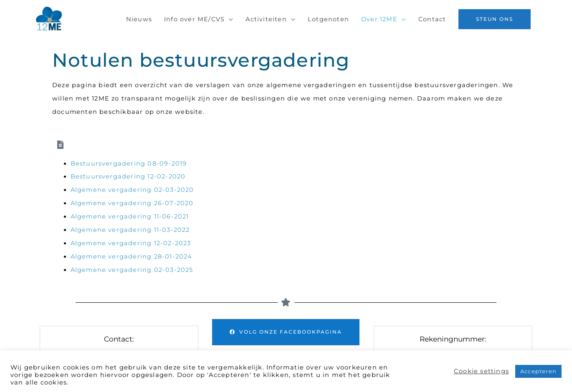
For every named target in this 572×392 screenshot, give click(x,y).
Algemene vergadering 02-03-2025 (132, 270)
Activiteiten (266, 19)
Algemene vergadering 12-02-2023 (131, 243)
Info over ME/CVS (194, 19)
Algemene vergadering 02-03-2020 (132, 190)
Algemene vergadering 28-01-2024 (132, 256)
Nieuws (139, 19)
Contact (432, 19)
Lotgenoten (328, 19)
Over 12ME (379, 19)
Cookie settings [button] (481, 371)
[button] (495, 19)
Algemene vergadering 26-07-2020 (133, 203)
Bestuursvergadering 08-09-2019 (129, 163)
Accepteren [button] (538, 371)
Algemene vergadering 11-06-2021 (130, 216)
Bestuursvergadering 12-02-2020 (128, 176)
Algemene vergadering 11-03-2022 (130, 230)
